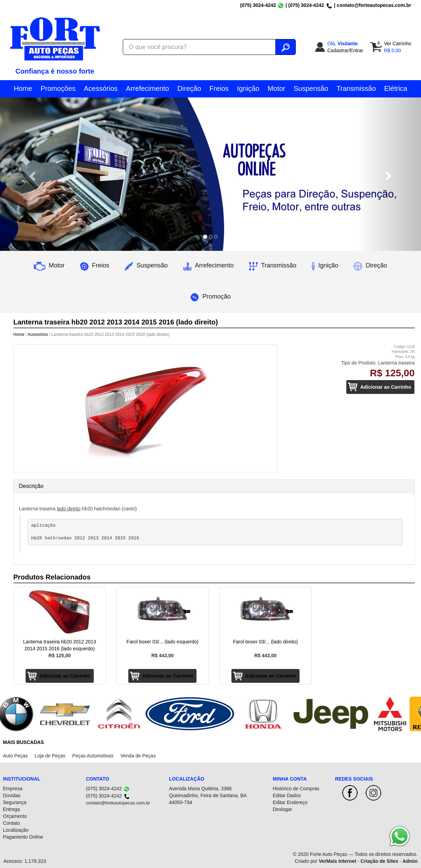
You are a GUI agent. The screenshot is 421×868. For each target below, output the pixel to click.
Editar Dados (287, 795)
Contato (12, 823)
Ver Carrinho (398, 44)
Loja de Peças (50, 756)
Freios (219, 88)
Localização (16, 830)
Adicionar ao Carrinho (386, 387)
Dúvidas (12, 795)
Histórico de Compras (296, 789)
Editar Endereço (290, 802)
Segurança (15, 802)
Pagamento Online (23, 837)
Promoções (58, 88)
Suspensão (311, 88)
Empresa (13, 789)
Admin (410, 861)
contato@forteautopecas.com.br (374, 5)
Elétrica (396, 88)
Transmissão (356, 88)
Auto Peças (16, 756)
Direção (189, 88)
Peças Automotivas (93, 756)
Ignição (248, 88)
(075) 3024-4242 (258, 5)
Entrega (12, 809)
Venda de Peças (138, 756)
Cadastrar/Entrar (345, 50)
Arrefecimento (148, 88)
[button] (32, 174)
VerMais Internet (337, 861)
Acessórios (101, 88)
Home (23, 88)
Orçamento (15, 816)
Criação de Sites (379, 861)
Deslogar (283, 809)
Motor (277, 88)
